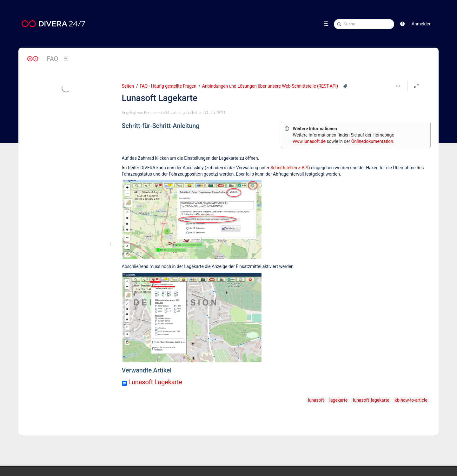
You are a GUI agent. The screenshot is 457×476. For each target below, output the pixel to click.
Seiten (128, 86)
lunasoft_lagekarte (371, 400)
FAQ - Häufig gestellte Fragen (168, 86)
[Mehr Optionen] (398, 86)
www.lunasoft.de (309, 141)
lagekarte (338, 400)
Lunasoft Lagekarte (160, 98)
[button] (402, 24)
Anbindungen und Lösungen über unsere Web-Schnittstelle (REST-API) (270, 86)
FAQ (53, 59)
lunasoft (316, 400)
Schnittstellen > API (289, 168)
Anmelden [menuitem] (421, 24)
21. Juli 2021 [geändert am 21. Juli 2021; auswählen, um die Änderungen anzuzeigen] (215, 113)
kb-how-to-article (411, 400)
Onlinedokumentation (372, 141)
